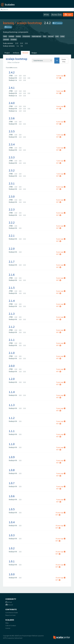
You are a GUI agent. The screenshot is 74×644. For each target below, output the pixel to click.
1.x (18, 46)
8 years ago (61, 187)
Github (9, 602)
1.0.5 (12, 509)
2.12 (22, 43)
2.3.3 (12, 157)
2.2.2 (12, 222)
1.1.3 (12, 405)
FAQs (7, 623)
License (8, 628)
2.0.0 (12, 366)
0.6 (22, 46)
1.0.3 (12, 535)
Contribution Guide (12, 613)
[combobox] (42, 60)
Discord (9, 605)
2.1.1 (12, 340)
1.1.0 (12, 444)
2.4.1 (12, 88)
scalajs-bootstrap (29, 23)
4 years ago (61, 91)
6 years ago (61, 122)
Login (68, 15)
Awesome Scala (56, 15)
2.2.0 (12, 249)
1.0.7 (12, 483)
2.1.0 (12, 353)
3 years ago (61, 76)
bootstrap (14, 39)
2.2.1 (12, 236)
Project (7, 53)
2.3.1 (12, 183)
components (26, 36)
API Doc (46, 15)
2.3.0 (12, 196)
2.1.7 (12, 262)
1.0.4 (12, 522)
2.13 (17, 43)
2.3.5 (12, 131)
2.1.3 (12, 314)
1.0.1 (12, 561)
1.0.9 (12, 457)
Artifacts (16, 53)
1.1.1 (12, 431)
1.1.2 (12, 418)
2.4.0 (12, 103)
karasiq (9, 23)
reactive (18, 36)
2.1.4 (12, 301)
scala (57, 36)
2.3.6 (12, 118)
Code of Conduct (11, 626)
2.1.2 (12, 327)
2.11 (26, 43)
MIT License (57, 23)
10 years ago (60, 513)
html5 (5, 36)
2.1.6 (12, 275)
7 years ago (61, 135)
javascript (6, 39)
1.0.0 (12, 574)
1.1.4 (12, 392)
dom (45, 36)
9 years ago (61, 369)
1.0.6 (12, 496)
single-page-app (36, 36)
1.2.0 (12, 379)
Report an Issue (10, 615)
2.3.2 (12, 170)
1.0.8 (12, 470)
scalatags (11, 36)
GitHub (8, 27)
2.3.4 (12, 144)
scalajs (62, 36)
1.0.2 (12, 548)
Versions (25, 53)
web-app (51, 36)
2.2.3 (12, 209)
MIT (59, 78)
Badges (34, 53)
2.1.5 (12, 288)
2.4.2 (12, 72)
